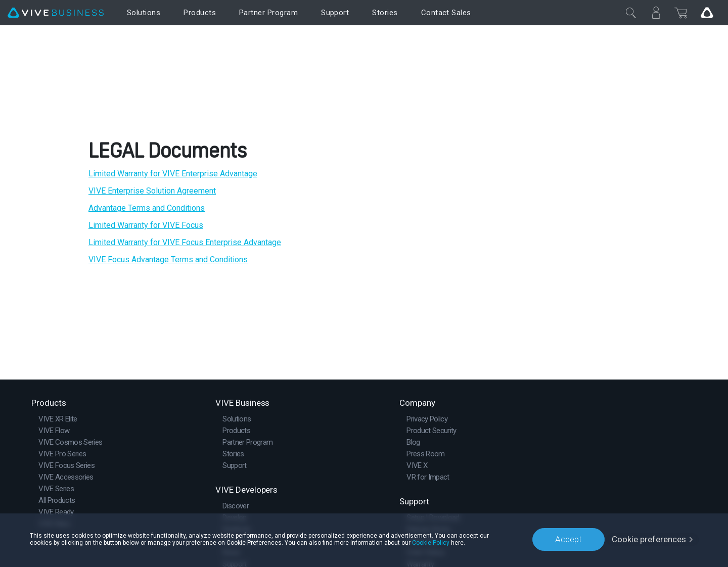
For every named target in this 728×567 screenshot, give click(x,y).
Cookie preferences (649, 539)
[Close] (631, 13)
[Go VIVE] (707, 13)
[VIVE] (56, 13)
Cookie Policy (431, 543)
